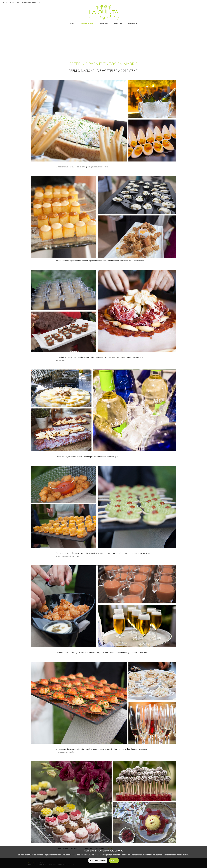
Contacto (133, 23)
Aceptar (114, 860)
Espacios (104, 23)
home (72, 23)
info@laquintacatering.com (30, 2)
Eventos (118, 23)
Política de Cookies (98, 860)
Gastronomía (87, 23)
